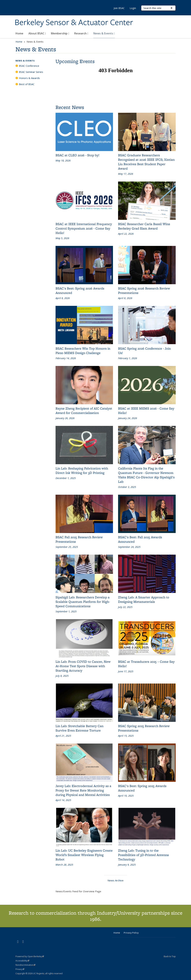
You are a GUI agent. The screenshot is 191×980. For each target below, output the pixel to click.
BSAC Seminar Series (31, 72)
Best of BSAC (27, 84)
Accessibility (22, 961)
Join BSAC (119, 8)
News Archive (116, 880)
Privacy (20, 969)
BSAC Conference (29, 66)
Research (81, 33)
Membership (60, 33)
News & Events (104, 33)
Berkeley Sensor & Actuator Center (74, 23)
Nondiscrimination (25, 965)
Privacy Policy (131, 933)
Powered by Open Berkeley (30, 956)
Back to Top (170, 956)
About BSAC (37, 33)
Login (133, 8)
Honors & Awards (29, 78)
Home (19, 33)
